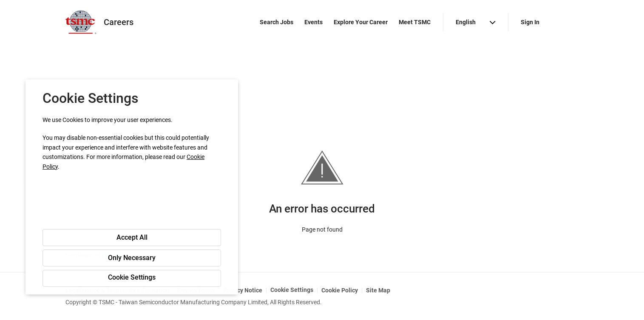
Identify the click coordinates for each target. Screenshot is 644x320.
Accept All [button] (132, 237)
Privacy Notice (243, 290)
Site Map (378, 290)
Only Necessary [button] (132, 258)
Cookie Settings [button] (132, 277)
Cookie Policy (340, 290)
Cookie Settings (292, 290)
